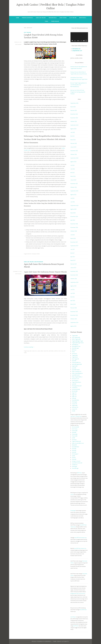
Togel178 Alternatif (76, 441)
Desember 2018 (74, 224)
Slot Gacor (74, 353)
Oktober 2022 (74, 154)
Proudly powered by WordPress (41, 641)
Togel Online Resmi (76, 382)
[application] (79, 37)
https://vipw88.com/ (77, 371)
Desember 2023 (74, 114)
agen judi (29, 351)
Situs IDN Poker (83, 610)
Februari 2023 (74, 143)
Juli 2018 (72, 235)
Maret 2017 (73, 260)
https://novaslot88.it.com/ (78, 443)
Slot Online (73, 18)
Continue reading (29, 347)
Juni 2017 (73, 249)
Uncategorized (39, 262)
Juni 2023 (73, 132)
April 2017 (73, 257)
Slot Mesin (61, 351)
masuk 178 (74, 404)
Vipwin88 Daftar (76, 400)
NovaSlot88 (75, 391)
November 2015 (74, 315)
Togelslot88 (75, 336)
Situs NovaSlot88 (76, 389)
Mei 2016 (72, 297)
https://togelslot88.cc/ (77, 377)
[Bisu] (84, 41)
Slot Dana (74, 440)
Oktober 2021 (74, 187)
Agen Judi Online (41, 18)
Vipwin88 (74, 361)
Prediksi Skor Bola (27, 18)
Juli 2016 (72, 290)
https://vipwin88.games (77, 373)
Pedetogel (75, 402)
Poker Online (55, 21)
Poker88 (74, 398)
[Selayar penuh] (86, 41)
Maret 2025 (73, 107)
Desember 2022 (74, 151)
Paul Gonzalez (18, 44)
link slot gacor (75, 380)
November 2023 (74, 118)
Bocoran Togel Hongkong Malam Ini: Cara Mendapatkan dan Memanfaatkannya (79, 85)
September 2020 (74, 205)
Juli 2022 (72, 165)
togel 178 (74, 393)
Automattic (66, 641)
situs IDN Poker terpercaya (80, 538)
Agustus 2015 (73, 326)
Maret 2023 (73, 140)
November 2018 (74, 227)
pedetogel (75, 466)
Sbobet (74, 457)
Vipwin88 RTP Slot (76, 346)
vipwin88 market (76, 370)
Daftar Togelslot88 (76, 339)
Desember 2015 (74, 312)
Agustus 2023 (73, 129)
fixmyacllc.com (76, 379)
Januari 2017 (73, 268)
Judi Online (51, 351)
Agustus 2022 (73, 162)
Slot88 (74, 411)
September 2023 (74, 125)
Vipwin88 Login (75, 348)
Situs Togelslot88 (76, 337)
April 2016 (73, 301)
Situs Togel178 (75, 359)
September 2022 (74, 158)
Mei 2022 (72, 173)
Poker (73, 352)
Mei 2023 (72, 136)
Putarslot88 (75, 431)
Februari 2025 (74, 110)
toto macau (75, 429)
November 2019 (74, 216)
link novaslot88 (75, 427)
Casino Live (34, 351)
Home (17, 18)
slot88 (73, 438)
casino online (40, 351)
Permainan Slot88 (36, 254)
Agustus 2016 (73, 286)
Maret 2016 (73, 304)
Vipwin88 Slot (75, 345)
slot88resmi (75, 465)
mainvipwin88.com (76, 362)
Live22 (72, 494)
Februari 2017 (74, 264)
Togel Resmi (75, 357)
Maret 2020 (73, 213)
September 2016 (74, 282)
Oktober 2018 (74, 231)
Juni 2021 (73, 202)
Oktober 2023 (74, 121)
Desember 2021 (74, 184)
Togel (47, 21)
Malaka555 (74, 445)
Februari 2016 (74, 308)
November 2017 (74, 242)
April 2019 (73, 220)
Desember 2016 (74, 271)
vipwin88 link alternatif (77, 463)
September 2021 (74, 191)
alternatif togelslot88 (77, 364)
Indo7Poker (73, 617)
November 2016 (74, 275)
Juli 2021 (72, 198)
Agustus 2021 (73, 195)
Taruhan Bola (53, 18)
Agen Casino (63, 18)
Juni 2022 (73, 169)
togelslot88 (75, 366)
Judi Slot (29, 254)
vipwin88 (74, 368)
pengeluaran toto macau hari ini (78, 593)
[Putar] (72, 41)
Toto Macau (75, 388)
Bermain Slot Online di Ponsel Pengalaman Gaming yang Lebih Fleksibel (78, 92)
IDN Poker (74, 350)
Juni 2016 (73, 293)
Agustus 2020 (73, 209)
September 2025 (74, 103)
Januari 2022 (73, 180)
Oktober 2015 (74, 319)
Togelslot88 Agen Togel (77, 341)
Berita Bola (83, 18)
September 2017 (74, 246)
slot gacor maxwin (76, 461)
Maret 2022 (73, 176)
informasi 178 (75, 407)
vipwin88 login (75, 468)
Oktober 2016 (74, 279)
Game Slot (46, 351)
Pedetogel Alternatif (77, 386)
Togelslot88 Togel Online (78, 343)
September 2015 (74, 322)
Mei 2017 (72, 253)
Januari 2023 (73, 147)
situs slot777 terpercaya (76, 416)
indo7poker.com (76, 49)
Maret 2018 (73, 238)
